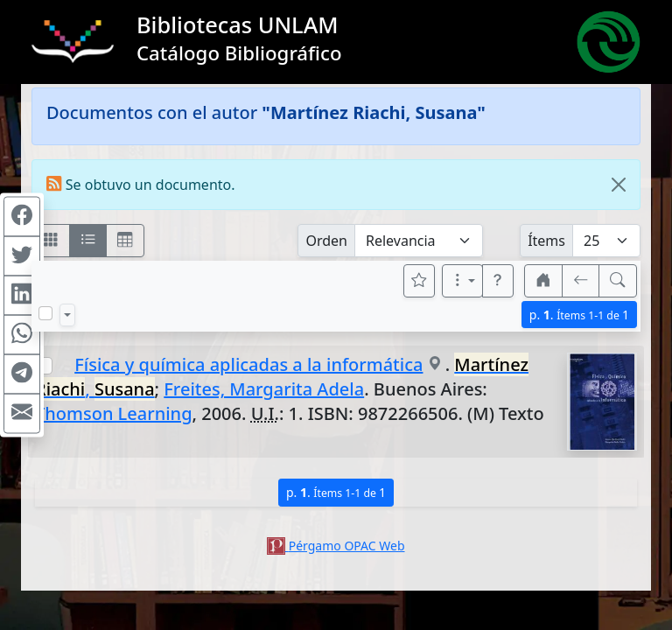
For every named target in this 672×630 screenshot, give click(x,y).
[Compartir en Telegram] (22, 374)
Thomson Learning (114, 413)
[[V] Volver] (581, 281)
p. (579, 315)
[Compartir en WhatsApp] (22, 335)
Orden (326, 241)
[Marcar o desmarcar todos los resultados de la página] (45, 313)
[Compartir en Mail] (22, 414)
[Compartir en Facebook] (22, 217)
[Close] (619, 185)
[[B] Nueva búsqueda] (618, 281)
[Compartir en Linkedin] (22, 296)
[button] (498, 281)
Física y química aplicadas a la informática (248, 364)
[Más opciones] (463, 281)
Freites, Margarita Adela (264, 389)
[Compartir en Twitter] (22, 256)
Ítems (546, 241)
